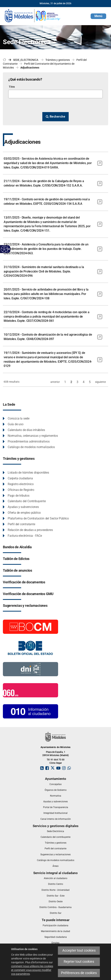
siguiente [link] (100, 382)
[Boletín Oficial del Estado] (30, 648)
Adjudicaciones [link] (30, 68)
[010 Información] (30, 711)
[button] (98, 16)
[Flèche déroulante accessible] (8, 249)
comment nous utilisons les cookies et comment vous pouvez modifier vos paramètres (32, 970)
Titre (12, 87)
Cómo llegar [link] (56, 763)
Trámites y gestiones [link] (58, 60)
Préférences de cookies (79, 973)
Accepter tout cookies (79, 950)
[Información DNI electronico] (30, 669)
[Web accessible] (4, 249)
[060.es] (30, 690)
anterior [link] (55, 382)
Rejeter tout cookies (79, 962)
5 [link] (90, 382)
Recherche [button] (56, 117)
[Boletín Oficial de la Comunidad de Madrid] (30, 627)
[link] (33, 15)
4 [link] (84, 382)
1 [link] (65, 382)
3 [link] (77, 382)
